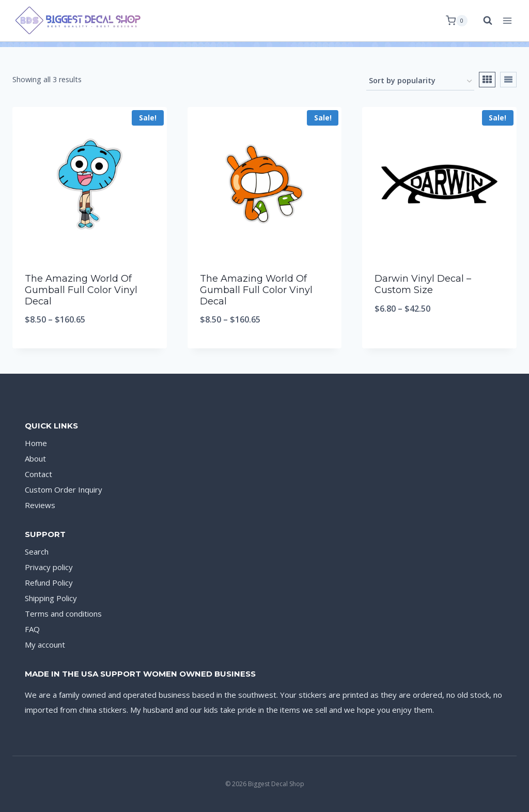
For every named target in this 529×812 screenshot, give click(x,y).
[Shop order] (420, 81)
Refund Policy (49, 583)
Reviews (40, 505)
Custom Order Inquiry (64, 489)
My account (45, 645)
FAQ (32, 629)
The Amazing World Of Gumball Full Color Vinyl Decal (81, 290)
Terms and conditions (63, 614)
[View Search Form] (483, 21)
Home (36, 443)
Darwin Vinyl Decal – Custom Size (423, 284)
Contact (38, 474)
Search (37, 551)
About (35, 458)
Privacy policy (49, 567)
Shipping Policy (51, 598)
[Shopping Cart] (457, 21)
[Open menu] (507, 20)
